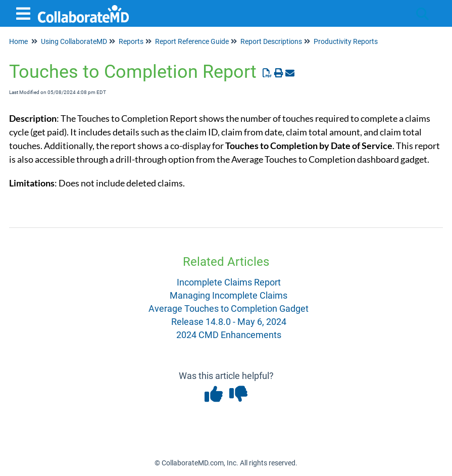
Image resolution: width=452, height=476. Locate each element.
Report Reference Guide (192, 41)
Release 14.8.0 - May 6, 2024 (229, 322)
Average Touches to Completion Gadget (229, 308)
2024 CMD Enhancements (229, 335)
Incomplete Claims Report (229, 282)
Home (18, 41)
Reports (131, 41)
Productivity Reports (346, 41)
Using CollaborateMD (74, 41)
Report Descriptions (271, 41)
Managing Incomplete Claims (229, 295)
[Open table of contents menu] (25, 12)
